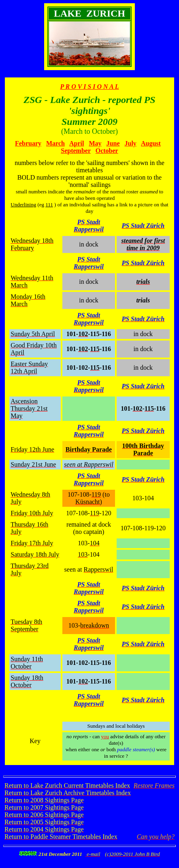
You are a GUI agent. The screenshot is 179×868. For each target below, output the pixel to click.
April (77, 143)
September (76, 151)
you (105, 736)
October (107, 151)
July (131, 143)
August (151, 143)
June (113, 143)
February (28, 143)
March (55, 143)
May (95, 143)
